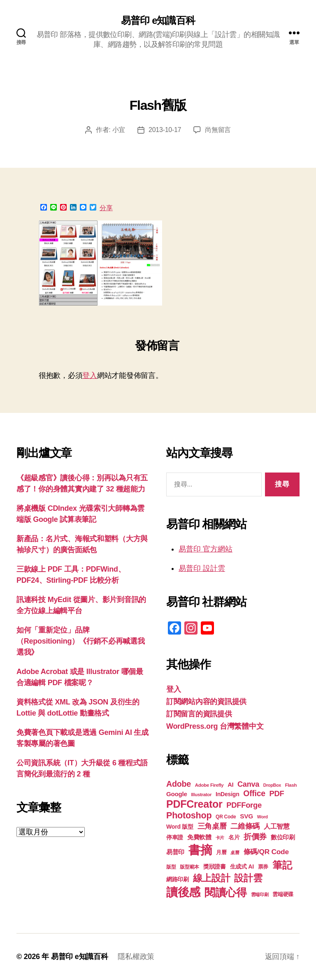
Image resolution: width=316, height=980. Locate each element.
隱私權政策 (136, 957)
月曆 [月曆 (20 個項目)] (221, 852)
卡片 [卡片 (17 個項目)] (220, 838)
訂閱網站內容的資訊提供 (206, 702)
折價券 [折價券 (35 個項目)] (255, 836)
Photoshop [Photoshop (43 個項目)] (189, 815)
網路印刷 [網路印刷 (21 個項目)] (178, 879)
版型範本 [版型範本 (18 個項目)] (189, 867)
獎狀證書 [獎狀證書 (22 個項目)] (215, 866)
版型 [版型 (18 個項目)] (171, 867)
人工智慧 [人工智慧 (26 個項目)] (277, 826)
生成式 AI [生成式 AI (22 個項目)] (242, 866)
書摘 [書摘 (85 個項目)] (200, 850)
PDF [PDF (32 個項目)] (277, 793)
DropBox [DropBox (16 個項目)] (272, 785)
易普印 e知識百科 (158, 21)
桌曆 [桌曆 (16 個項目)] (235, 853)
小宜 (119, 130)
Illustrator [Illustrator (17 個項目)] (201, 795)
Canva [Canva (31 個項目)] (248, 784)
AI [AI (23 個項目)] (230, 785)
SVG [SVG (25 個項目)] (246, 816)
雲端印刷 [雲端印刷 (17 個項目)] (260, 894)
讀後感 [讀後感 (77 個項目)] (183, 892)
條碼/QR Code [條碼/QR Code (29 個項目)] (266, 852)
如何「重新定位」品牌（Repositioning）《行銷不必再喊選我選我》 (81, 641)
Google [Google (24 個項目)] (177, 794)
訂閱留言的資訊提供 (199, 714)
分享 (106, 208)
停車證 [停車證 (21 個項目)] (175, 838)
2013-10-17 (165, 130)
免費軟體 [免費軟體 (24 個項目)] (199, 837)
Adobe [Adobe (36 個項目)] (179, 784)
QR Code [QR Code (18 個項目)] (226, 817)
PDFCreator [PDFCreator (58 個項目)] (194, 804)
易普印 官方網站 (206, 549)
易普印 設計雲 (202, 568)
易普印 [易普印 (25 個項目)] (175, 852)
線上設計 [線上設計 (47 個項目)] (212, 878)
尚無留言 (218, 130)
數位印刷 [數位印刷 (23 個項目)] (283, 837)
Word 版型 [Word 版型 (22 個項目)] (180, 827)
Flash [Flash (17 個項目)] (291, 785)
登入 (89, 375)
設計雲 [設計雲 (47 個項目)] (248, 878)
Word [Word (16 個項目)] (263, 817)
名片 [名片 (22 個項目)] (234, 837)
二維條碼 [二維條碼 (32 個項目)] (245, 826)
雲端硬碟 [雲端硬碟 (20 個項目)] (283, 894)
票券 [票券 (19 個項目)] (263, 867)
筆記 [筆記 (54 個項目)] (282, 865)
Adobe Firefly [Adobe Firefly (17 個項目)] (209, 785)
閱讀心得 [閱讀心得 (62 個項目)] (226, 892)
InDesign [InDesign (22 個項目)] (228, 794)
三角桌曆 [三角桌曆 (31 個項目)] (212, 826)
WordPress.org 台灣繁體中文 (215, 726)
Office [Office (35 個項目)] (254, 793)
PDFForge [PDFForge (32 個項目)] (244, 805)
